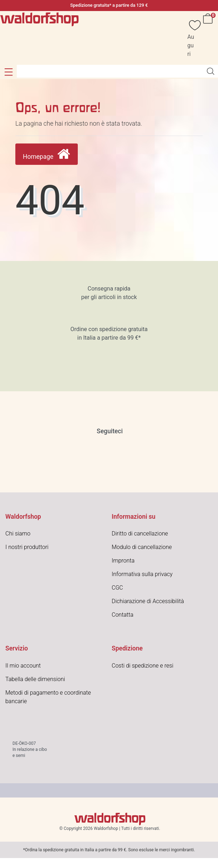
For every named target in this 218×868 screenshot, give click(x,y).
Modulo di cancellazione (142, 547)
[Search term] (110, 71)
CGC (117, 588)
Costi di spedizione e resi (143, 666)
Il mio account (23, 666)
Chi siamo (18, 534)
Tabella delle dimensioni (35, 679)
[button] (8, 72)
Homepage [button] (47, 154)
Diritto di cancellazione (140, 534)
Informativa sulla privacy (142, 574)
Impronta (123, 561)
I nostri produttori (27, 547)
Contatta (123, 615)
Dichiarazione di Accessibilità (148, 601)
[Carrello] (209, 38)
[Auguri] (191, 38)
